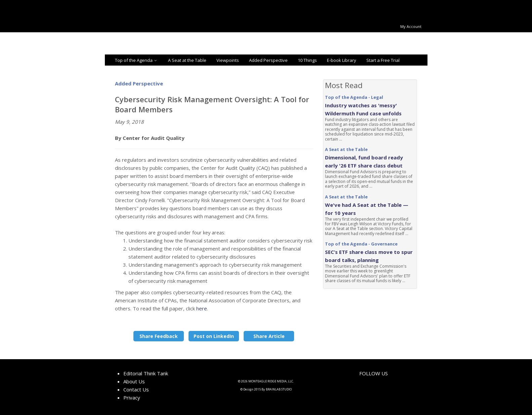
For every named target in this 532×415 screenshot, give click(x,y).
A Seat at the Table (187, 60)
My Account (411, 26)
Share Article (269, 336)
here (202, 308)
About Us (134, 381)
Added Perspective (268, 60)
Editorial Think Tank (146, 373)
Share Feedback (159, 336)
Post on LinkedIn (214, 336)
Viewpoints (228, 60)
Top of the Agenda (136, 60)
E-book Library (342, 60)
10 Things (307, 60)
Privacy (132, 398)
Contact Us (136, 389)
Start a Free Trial (383, 60)
